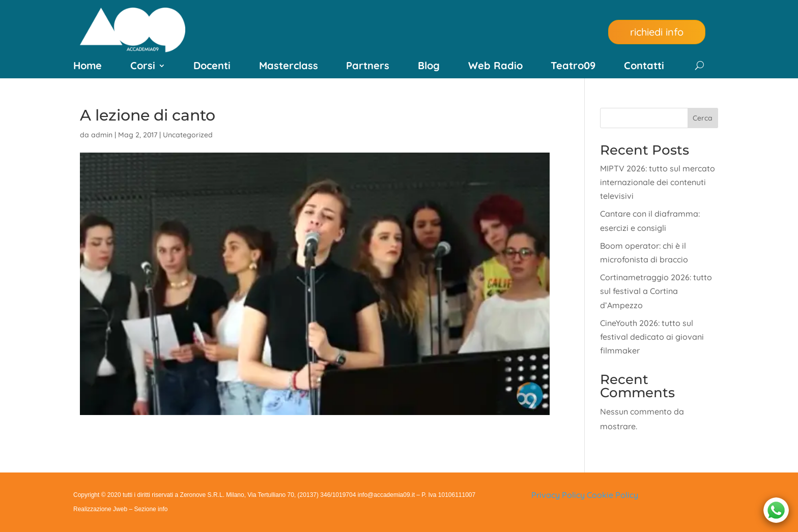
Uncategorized (188, 135)
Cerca (703, 118)
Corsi (143, 67)
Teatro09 (573, 67)
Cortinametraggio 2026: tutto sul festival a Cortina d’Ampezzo (656, 291)
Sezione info (151, 509)
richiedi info (657, 32)
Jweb (120, 509)
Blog (429, 67)
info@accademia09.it (386, 495)
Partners (368, 67)
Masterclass (289, 67)
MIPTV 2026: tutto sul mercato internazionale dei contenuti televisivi (658, 182)
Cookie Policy (612, 495)
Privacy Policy (558, 495)
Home (88, 67)
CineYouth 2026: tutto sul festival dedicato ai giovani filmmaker (652, 337)
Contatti (644, 67)
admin (102, 135)
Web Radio (495, 67)
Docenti (212, 67)
